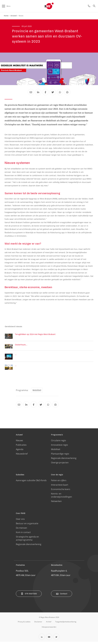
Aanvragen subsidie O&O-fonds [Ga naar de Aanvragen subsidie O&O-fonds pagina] (31, 483)
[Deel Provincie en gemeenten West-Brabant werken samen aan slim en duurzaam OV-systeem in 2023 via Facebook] (45, 92)
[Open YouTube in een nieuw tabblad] (49, 639)
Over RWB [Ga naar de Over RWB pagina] (21, 515)
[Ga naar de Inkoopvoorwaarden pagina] (49, 629)
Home (6, 16)
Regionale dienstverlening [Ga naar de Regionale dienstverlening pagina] (64, 460)
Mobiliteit (37, 392)
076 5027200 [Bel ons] (29, 596)
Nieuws (21, 16)
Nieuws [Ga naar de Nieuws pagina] (19, 443)
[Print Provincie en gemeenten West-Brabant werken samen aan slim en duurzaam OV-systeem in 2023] (67, 92)
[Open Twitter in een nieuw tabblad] (56, 639)
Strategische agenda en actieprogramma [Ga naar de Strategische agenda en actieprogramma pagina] (27, 540)
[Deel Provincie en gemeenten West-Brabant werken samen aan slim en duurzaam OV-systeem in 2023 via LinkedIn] (38, 92)
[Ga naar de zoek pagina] (94, 6)
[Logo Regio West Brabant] (53, 6)
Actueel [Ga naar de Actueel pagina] (19, 437)
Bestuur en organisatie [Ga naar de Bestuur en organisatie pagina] (27, 526)
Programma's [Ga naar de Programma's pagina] (57, 437)
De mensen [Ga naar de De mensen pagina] (21, 530)
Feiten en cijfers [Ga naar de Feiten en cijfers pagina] (59, 483)
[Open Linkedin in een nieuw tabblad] (42, 639)
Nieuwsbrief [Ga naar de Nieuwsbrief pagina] (22, 456)
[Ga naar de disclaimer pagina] (38, 624)
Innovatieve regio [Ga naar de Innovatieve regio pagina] (59, 447)
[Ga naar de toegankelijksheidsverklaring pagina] (66, 624)
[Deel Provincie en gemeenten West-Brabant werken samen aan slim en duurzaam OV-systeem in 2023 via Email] (31, 92)
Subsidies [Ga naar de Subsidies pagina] (20, 477)
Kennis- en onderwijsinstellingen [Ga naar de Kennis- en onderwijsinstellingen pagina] (61, 497)
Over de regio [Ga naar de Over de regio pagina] (57, 477)
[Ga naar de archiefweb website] (49, 624)
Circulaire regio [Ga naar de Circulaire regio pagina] (59, 443)
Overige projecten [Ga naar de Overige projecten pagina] (60, 465)
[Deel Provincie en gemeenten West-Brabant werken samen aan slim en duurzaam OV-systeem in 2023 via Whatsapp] (60, 92)
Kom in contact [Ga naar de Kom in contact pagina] (23, 534)
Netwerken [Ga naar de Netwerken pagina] (56, 503)
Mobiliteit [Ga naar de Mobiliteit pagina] (56, 451)
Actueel (14, 16)
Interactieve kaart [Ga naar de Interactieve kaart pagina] (60, 487)
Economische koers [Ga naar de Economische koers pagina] (61, 491)
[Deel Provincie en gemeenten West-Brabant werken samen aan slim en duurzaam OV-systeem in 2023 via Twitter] (53, 92)
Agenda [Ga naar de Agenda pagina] (20, 451)
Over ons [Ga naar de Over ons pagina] (20, 521)
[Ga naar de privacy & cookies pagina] (24, 624)
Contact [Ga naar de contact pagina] (62, 596)
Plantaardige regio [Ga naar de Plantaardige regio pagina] (60, 456)
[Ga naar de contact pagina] (89, 6)
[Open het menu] (4, 6)
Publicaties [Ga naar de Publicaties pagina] (21, 447)
